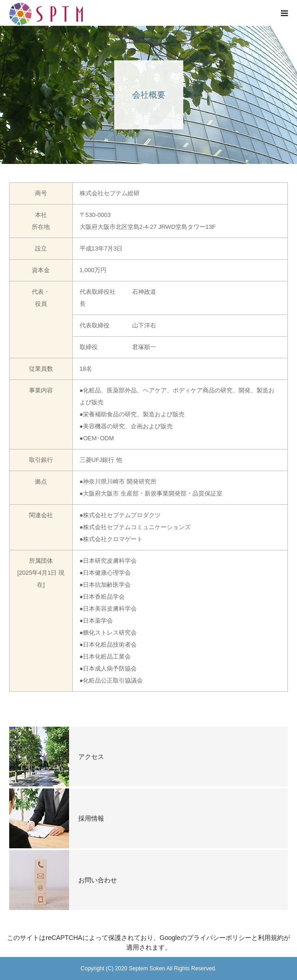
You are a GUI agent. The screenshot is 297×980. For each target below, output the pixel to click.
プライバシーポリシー (219, 938)
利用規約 (271, 938)
